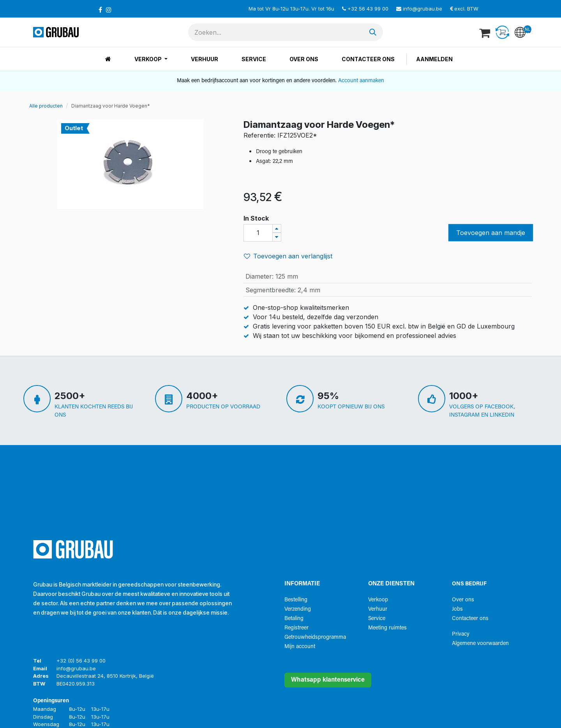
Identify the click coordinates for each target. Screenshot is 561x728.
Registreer (296, 628)
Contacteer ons (470, 619)
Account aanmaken (361, 81)
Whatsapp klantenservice (328, 680)
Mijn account (300, 647)
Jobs (457, 609)
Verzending (298, 609)
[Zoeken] (373, 32)
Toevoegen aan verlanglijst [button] (288, 256)
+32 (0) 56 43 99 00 (81, 661)
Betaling (294, 619)
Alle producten (46, 106)
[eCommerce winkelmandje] (485, 32)
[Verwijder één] (277, 237)
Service (377, 619)
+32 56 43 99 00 (368, 9)
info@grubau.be (423, 9)
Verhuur (378, 609)
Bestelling (296, 600)
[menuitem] (108, 59)
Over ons (463, 600)
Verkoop (378, 600)
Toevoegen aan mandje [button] (491, 233)
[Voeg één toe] (277, 229)
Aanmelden (434, 59)
